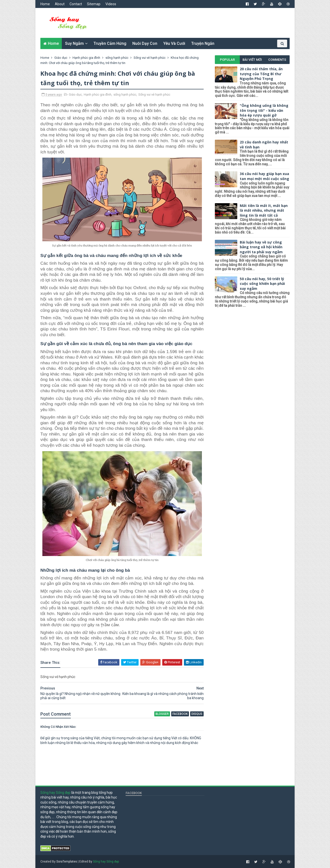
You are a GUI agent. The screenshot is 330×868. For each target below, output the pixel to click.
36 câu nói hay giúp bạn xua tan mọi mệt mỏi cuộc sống (264, 176)
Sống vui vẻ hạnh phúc (154, 94)
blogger (162, 714)
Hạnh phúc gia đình (98, 94)
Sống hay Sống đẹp (55, 793)
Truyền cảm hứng (110, 43)
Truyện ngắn (203, 43)
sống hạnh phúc (125, 94)
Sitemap (94, 4)
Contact (76, 4)
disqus (197, 714)
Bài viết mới (252, 60)
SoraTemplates (67, 862)
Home (45, 4)
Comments (277, 60)
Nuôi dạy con (145, 43)
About (60, 4)
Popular (227, 60)
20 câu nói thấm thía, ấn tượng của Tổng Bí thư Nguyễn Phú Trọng (261, 74)
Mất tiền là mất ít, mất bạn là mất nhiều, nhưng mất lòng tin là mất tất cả (264, 210)
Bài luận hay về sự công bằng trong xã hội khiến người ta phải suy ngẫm (261, 247)
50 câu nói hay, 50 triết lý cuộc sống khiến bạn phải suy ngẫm (262, 284)
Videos (111, 4)
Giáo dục (75, 94)
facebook (180, 714)
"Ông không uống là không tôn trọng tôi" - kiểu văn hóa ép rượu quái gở (264, 110)
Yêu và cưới (174, 43)
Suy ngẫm (74, 43)
